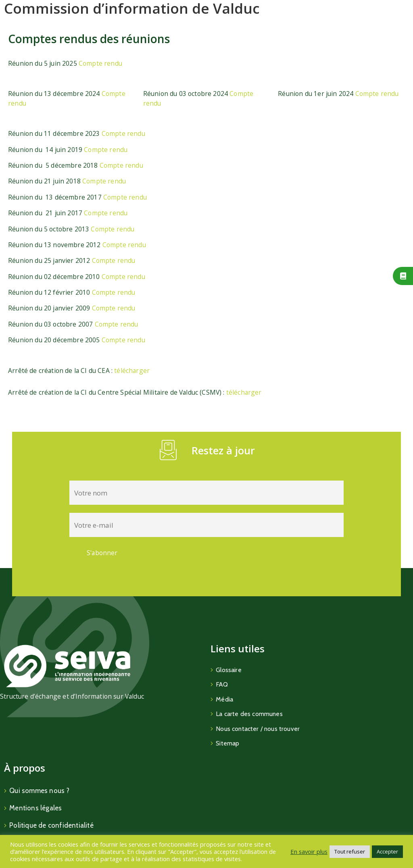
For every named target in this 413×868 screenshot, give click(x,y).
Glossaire (229, 670)
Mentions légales (35, 808)
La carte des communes (249, 714)
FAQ (222, 684)
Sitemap (227, 743)
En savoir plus (309, 851)
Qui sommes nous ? (39, 791)
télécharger (132, 371)
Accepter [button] (387, 851)
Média (224, 699)
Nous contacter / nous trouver (258, 729)
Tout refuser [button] (350, 851)
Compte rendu (100, 63)
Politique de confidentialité (51, 825)
